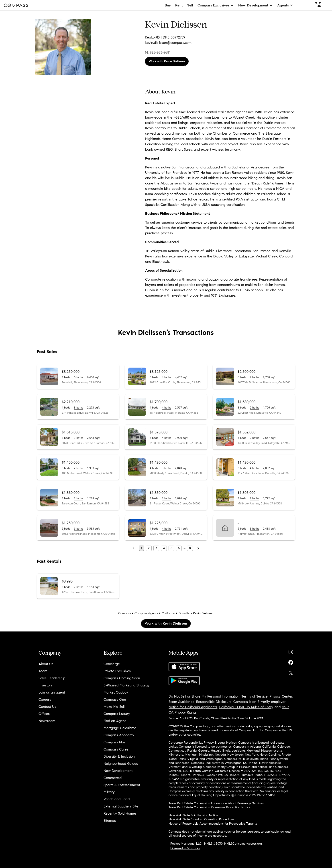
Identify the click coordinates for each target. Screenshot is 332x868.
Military (109, 792)
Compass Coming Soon (122, 678)
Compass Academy (119, 735)
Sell (190, 5)
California (168, 613)
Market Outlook (116, 692)
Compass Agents (146, 613)
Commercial (113, 778)
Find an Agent (115, 721)
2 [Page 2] (149, 548)
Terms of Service (255, 696)
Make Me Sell (114, 707)
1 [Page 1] (142, 548)
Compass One (115, 699)
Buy (168, 5)
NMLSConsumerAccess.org (243, 844)
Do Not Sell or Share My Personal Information (204, 696)
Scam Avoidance (181, 702)
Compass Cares (116, 749)
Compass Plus (114, 742)
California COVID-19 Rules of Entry (246, 707)
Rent (179, 5)
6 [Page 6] (179, 548)
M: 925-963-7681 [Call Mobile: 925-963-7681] (158, 52)
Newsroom (47, 721)
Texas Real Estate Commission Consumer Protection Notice (210, 807)
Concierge (112, 664)
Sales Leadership (52, 678)
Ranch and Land (117, 799)
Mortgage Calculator (120, 728)
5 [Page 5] (171, 548)
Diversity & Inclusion (119, 756)
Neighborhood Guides (121, 764)
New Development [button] (256, 5)
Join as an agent (52, 692)
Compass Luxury (117, 714)
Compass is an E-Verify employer (259, 702)
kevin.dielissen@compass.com (168, 43)
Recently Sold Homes (120, 813)
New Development (118, 771)
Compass (125, 613)
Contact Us (47, 707)
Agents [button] (285, 5)
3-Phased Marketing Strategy (126, 685)
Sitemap (110, 820)
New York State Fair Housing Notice (193, 815)
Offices (44, 714)
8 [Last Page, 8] (190, 548)
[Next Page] (198, 548)
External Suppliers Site (121, 806)
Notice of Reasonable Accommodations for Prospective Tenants (213, 824)
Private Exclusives (117, 671)
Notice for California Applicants (193, 707)
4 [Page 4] (164, 548)
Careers (45, 699)
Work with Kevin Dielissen (167, 61)
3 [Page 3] (156, 548)
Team (43, 671)
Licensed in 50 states (185, 848)
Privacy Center (281, 696)
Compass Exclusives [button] (216, 5)
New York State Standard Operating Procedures (202, 819)
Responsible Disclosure (214, 702)
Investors (46, 685)
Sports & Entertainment (122, 785)
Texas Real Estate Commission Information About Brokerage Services (216, 803)
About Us (46, 664)
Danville (184, 613)
